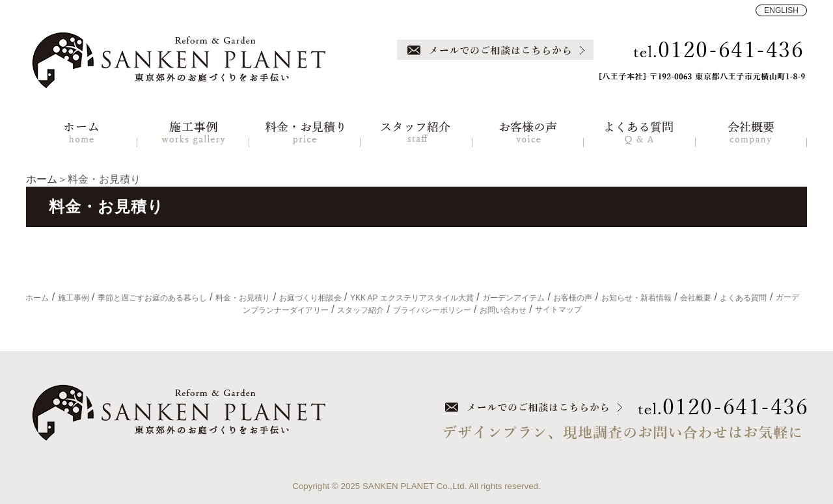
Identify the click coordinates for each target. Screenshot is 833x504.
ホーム (42, 179)
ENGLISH (781, 10)
